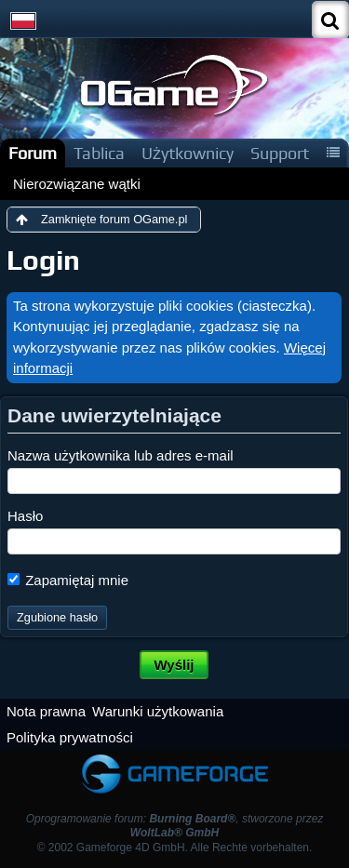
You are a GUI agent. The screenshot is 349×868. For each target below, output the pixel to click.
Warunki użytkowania (158, 711)
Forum (33, 153)
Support (280, 153)
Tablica (99, 153)
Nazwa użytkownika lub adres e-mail (121, 455)
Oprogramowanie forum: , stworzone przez (175, 826)
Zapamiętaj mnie (68, 580)
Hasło (25, 516)
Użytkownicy (188, 153)
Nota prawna (46, 711)
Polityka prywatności (70, 737)
